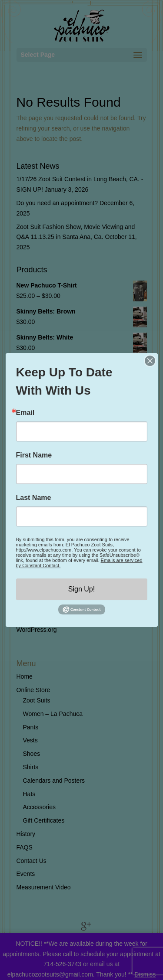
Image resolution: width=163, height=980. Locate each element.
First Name (34, 455)
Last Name (34, 498)
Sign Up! (81, 589)
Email (25, 413)
